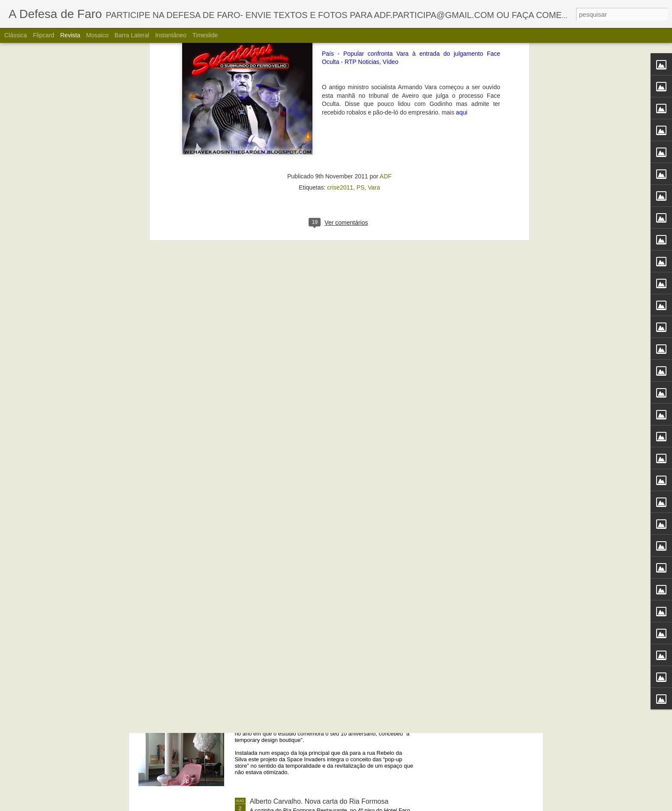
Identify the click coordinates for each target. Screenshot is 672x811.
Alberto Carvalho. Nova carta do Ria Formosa (319, 801)
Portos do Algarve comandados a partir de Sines (323, 607)
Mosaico (97, 35)
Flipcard (44, 35)
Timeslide (205, 35)
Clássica (16, 35)
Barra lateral (132, 35)
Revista (70, 35)
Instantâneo (171, 35)
